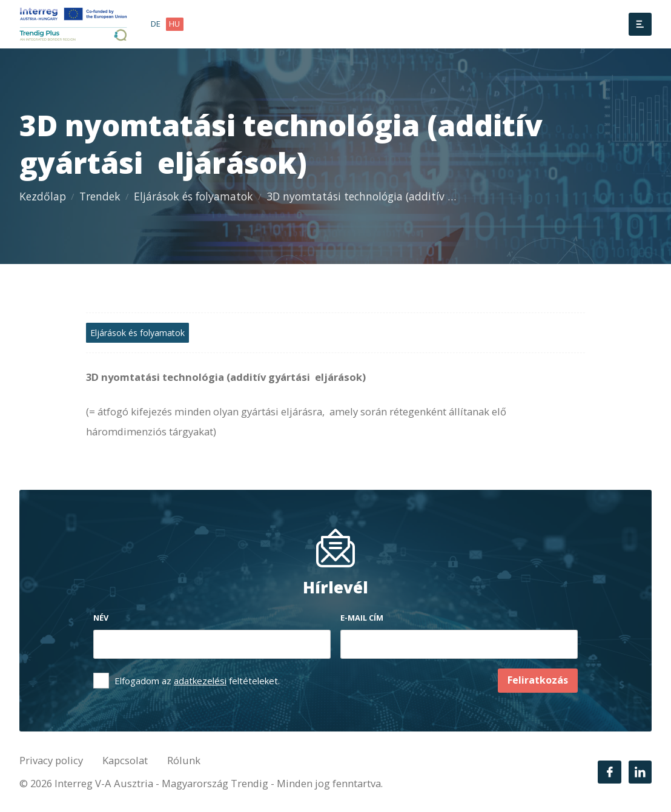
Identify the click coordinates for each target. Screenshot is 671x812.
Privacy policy (51, 760)
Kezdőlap (43, 196)
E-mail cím (362, 618)
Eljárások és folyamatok (193, 196)
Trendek (100, 196)
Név (101, 618)
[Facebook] (609, 772)
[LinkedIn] (640, 772)
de (156, 24)
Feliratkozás (538, 680)
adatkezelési (200, 681)
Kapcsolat (125, 760)
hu (174, 24)
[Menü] (640, 24)
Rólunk (184, 760)
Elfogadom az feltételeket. (197, 681)
